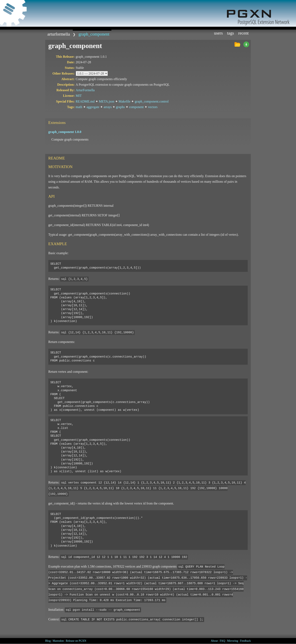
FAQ (222, 641)
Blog (48, 641)
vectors (153, 107)
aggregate (93, 107)
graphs (120, 107)
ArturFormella (59, 34)
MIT (79, 96)
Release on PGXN (76, 641)
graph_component (94, 34)
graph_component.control (152, 101)
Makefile (125, 101)
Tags (231, 33)
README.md (85, 101)
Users (218, 33)
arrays (108, 107)
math (79, 107)
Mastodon (58, 641)
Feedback (245, 641)
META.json (107, 101)
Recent (243, 33)
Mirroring (233, 641)
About (214, 641)
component (136, 107)
